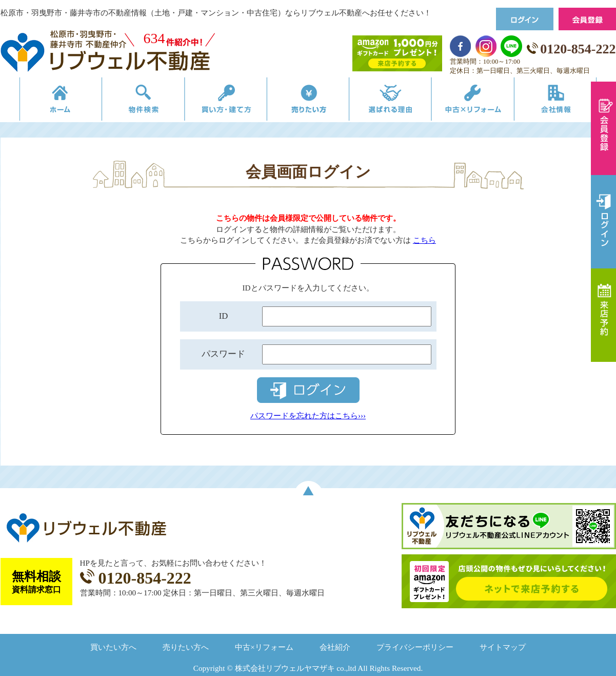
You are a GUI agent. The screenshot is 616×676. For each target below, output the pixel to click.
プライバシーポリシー (415, 647)
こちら (424, 240)
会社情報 (572, 101)
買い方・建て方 (220, 101)
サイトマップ (503, 647)
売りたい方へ (186, 647)
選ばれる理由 (396, 101)
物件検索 (132, 101)
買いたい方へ (113, 647)
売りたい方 (308, 101)
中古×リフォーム (484, 101)
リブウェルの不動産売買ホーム (44, 101)
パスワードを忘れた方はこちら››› (308, 416)
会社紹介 (335, 647)
